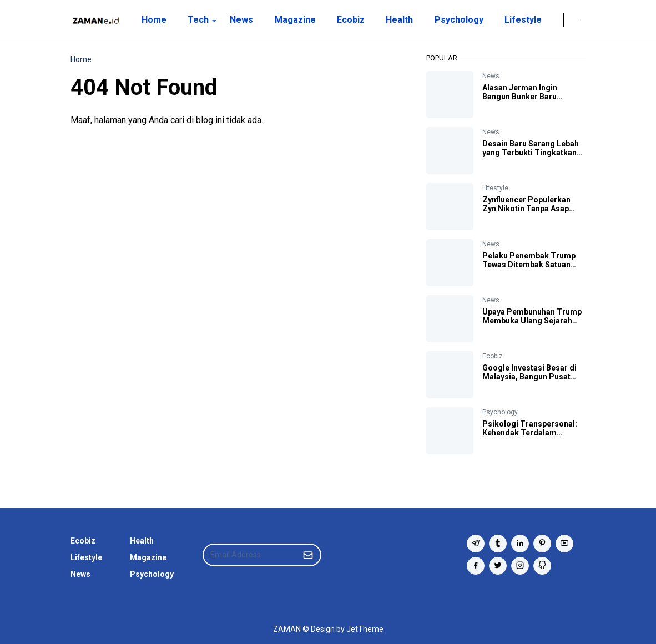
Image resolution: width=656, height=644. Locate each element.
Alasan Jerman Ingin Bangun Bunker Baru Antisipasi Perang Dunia (526, 97)
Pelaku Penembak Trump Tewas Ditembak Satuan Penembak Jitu (529, 265)
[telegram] (476, 544)
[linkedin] (520, 544)
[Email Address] (250, 555)
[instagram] (520, 566)
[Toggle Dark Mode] (571, 20)
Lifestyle (495, 188)
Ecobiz (493, 356)
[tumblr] (498, 544)
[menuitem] (153, 20)
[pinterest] (542, 544)
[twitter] (498, 566)
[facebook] (476, 566)
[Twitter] (557, 20)
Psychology (500, 412)
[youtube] (564, 544)
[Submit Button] (308, 555)
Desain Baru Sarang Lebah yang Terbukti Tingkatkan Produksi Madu (531, 153)
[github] (542, 566)
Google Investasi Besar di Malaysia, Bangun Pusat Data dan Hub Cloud (529, 377)
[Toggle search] (581, 20)
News (491, 76)
